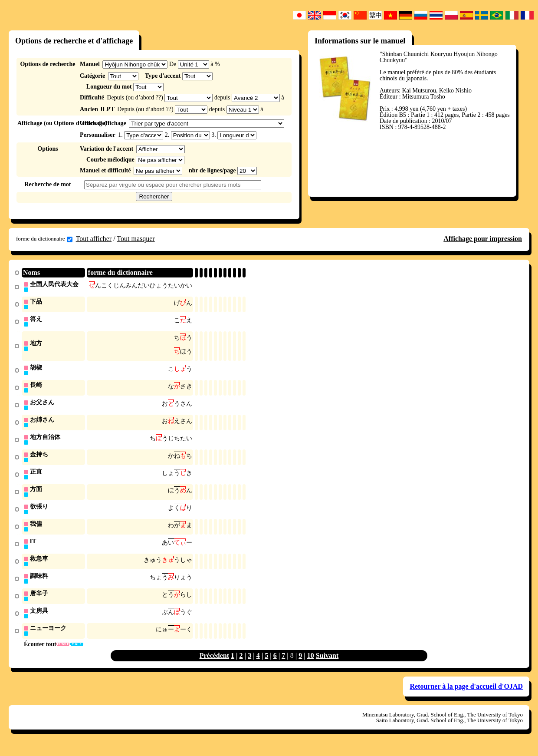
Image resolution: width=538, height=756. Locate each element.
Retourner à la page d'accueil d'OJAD (466, 695)
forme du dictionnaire (44, 239)
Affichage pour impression (483, 239)
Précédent (214, 665)
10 (311, 665)
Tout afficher (94, 239)
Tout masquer (136, 239)
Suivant (327, 665)
